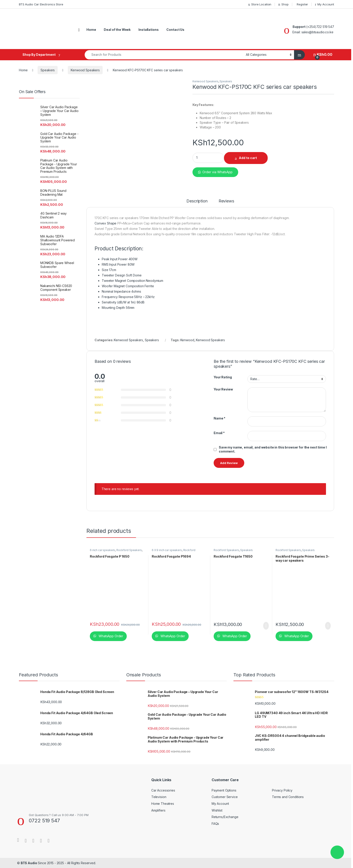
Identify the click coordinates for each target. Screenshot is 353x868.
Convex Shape (105, 223)
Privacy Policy (282, 790)
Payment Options (224, 790)
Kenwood (187, 340)
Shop (283, 4)
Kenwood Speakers (85, 70)
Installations (148, 30)
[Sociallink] (18, 840)
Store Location (260, 4)
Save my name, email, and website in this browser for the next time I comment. (273, 449)
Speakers (48, 70)
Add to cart (248, 158)
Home (91, 30)
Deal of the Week (117, 30)
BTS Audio (29, 863)
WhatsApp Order (110, 636)
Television (159, 797)
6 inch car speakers (102, 550)
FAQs (215, 824)
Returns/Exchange (225, 817)
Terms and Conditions (288, 797)
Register (302, 4)
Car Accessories (163, 790)
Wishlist (217, 810)
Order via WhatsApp (217, 172)
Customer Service (225, 797)
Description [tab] (197, 201)
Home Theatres (163, 804)
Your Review (223, 389)
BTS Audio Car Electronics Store (41, 4)
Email (219, 433)
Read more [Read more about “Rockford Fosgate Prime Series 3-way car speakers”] (328, 626)
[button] (215, 170)
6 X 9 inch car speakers (167, 550)
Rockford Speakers (129, 550)
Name (219, 418)
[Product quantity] (208, 158)
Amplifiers (158, 810)
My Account (325, 4)
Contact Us (175, 30)
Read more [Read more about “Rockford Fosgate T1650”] (266, 626)
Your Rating (223, 377)
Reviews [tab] (226, 201)
